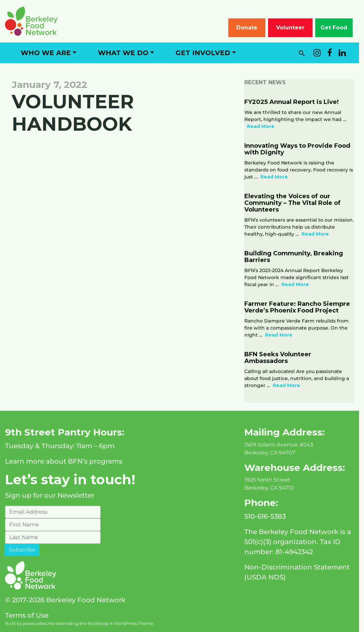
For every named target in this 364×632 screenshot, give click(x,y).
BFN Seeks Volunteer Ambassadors (281, 358)
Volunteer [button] (295, 28)
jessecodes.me (39, 623)
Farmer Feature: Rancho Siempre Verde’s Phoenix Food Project (300, 307)
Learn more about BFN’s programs (64, 461)
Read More (264, 126)
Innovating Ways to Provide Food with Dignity (301, 149)
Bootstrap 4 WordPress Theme (121, 623)
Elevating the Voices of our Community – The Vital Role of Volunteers (296, 203)
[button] (307, 53)
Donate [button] (252, 28)
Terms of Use (27, 615)
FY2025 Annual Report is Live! (295, 102)
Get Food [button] (339, 28)
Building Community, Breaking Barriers (297, 257)
